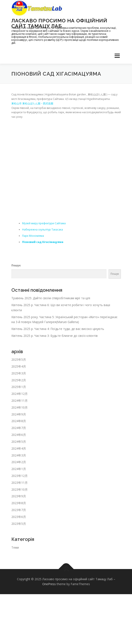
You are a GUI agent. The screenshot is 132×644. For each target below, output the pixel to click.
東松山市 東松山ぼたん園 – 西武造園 (32, 103)
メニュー (117, 56)
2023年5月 (19, 524)
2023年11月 (20, 483)
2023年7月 (19, 510)
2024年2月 (19, 462)
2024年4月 (19, 448)
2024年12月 (20, 394)
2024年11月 (20, 401)
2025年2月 (19, 380)
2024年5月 (19, 442)
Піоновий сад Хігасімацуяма (43, 242)
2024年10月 (20, 407)
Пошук (16, 265)
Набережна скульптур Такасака (42, 230)
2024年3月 (19, 455)
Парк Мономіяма (33, 236)
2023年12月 (20, 476)
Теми (15, 547)
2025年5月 (19, 359)
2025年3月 (19, 373)
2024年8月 (19, 421)
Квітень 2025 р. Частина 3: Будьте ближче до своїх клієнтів (55, 336)
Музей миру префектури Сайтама (44, 223)
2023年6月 (19, 517)
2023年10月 (20, 489)
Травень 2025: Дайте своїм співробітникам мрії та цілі (51, 298)
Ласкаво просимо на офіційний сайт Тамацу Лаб (59, 23)
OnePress (49, 584)
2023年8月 (19, 503)
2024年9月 (19, 414)
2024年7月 (19, 428)
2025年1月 (19, 387)
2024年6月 (19, 435)
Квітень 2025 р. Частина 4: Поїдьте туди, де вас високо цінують (58, 329)
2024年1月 (19, 469)
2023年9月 (19, 496)
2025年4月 (19, 366)
